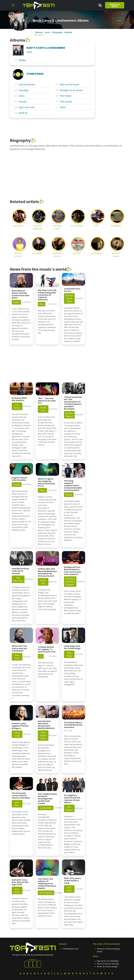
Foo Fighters (69, 808)
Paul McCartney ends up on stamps (20, 571)
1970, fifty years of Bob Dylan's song (72, 881)
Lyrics (47, 32)
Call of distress (27, 84)
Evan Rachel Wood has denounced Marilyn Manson (46, 725)
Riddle (22, 60)
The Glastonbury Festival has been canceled (73, 725)
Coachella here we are (72, 290)
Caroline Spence (69, 415)
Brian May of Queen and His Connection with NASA (20, 294)
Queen (16, 302)
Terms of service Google (107, 966)
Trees (63, 107)
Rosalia (69, 495)
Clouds (23, 102)
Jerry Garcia (17, 890)
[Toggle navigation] (13, 5)
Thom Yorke (17, 657)
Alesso (42, 490)
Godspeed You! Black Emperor (70, 582)
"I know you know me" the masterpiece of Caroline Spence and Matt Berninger (73, 403)
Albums (39, 32)
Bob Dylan (69, 889)
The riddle (65, 96)
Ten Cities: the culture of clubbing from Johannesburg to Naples (47, 884)
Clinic (22, 96)
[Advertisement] (111, 75)
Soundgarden (46, 808)
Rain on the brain (70, 84)
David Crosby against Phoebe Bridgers (20, 726)
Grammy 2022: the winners (19, 399)
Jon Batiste (17, 406)
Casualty (24, 90)
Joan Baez (17, 804)
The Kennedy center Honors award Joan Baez (21, 796)
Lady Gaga (69, 654)
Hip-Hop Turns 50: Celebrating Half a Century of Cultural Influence (47, 295)
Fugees (17, 485)
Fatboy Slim (43, 582)
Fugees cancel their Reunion (19, 479)
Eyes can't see (27, 107)
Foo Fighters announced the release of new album (72, 799)
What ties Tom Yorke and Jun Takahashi (19, 648)
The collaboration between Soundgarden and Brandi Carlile (47, 799)
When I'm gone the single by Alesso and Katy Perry (46, 482)
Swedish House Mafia (69, 298)
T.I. (41, 656)
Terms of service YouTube (108, 964)
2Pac (42, 304)
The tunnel (66, 102)
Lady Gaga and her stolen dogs (72, 647)
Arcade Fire (43, 409)
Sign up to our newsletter (108, 961)
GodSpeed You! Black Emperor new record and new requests (72, 571)
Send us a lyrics (115, 5)
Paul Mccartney (18, 579)
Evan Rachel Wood (43, 736)
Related (68, 32)
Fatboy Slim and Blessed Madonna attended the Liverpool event (47, 572)
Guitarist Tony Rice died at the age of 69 (20, 882)
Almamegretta (46, 893)
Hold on (23, 113)
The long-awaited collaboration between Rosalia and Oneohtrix (73, 485)
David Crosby (17, 734)
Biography (57, 32)
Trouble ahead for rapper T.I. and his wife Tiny (47, 649)
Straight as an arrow (71, 90)
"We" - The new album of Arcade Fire (47, 401)
